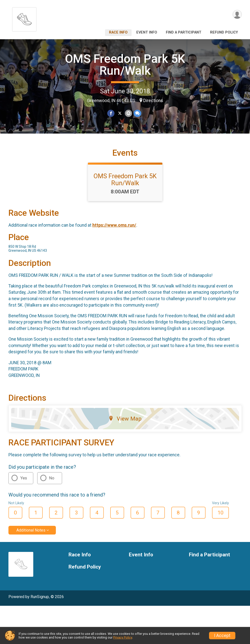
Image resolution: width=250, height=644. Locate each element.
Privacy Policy (123, 637)
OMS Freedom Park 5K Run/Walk (125, 65)
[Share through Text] (137, 113)
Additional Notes (31, 530)
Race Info (118, 32)
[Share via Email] (128, 113)
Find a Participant (184, 32)
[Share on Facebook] (111, 113)
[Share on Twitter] (120, 113)
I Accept (222, 636)
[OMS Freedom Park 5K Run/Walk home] (24, 18)
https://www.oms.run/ (114, 225)
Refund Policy (224, 32)
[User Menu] (237, 15)
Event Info (147, 32)
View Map (125, 419)
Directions (153, 101)
